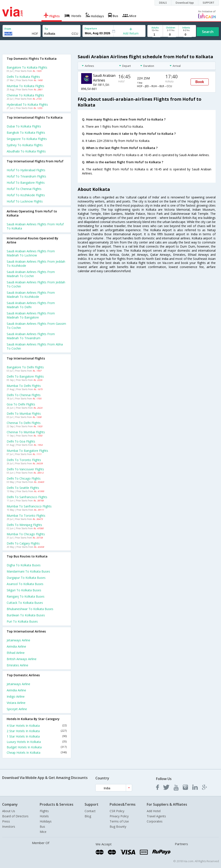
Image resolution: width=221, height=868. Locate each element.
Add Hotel (154, 811)
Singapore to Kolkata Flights (27, 139)
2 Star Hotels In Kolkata (37, 731)
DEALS (163, 3)
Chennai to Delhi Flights (24, 423)
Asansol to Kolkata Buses (25, 584)
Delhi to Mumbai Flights (24, 414)
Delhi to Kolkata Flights (23, 77)
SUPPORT (208, 3)
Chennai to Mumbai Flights (26, 432)
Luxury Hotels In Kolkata (37, 742)
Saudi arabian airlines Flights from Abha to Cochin (35, 346)
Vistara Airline (16, 703)
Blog (88, 816)
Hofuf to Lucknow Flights (25, 201)
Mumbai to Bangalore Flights (27, 451)
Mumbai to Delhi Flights (24, 386)
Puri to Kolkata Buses (22, 621)
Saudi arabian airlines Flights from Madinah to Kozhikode (31, 295)
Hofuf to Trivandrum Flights (26, 176)
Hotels (44, 816)
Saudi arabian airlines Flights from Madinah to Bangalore (31, 315)
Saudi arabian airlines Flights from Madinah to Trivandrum (31, 336)
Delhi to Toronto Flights (24, 460)
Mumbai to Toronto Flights (26, 516)
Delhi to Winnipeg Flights (24, 525)
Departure (91, 28)
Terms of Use (119, 821)
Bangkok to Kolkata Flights (26, 133)
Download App (185, 3)
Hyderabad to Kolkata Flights (27, 104)
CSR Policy (117, 811)
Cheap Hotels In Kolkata (37, 753)
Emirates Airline (17, 665)
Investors (9, 826)
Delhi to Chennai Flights (24, 395)
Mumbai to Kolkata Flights (25, 86)
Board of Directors (15, 816)
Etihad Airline (16, 653)
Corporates (155, 821)
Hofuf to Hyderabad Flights (26, 170)
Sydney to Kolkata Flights (25, 145)
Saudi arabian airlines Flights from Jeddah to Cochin (36, 284)
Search (208, 32)
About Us (9, 811)
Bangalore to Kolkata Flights (27, 67)
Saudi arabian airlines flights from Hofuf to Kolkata (35, 226)
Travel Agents (156, 816)
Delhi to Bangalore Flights (25, 376)
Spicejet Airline (17, 709)
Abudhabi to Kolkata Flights (26, 151)
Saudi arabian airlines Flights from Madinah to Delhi (31, 305)
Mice (43, 832)
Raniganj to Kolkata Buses (26, 596)
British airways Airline (22, 659)
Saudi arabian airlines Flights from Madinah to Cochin (31, 274)
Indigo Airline (16, 696)
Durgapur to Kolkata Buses (26, 578)
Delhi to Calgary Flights (23, 543)
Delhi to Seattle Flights (23, 488)
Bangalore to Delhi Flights (25, 367)
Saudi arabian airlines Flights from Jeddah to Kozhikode (36, 264)
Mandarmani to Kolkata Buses (28, 571)
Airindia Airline (16, 646)
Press (6, 821)
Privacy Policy (119, 816)
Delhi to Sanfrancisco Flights (27, 497)
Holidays (46, 821)
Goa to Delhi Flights (21, 404)
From (8, 29)
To (46, 29)
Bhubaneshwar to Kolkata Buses (30, 609)
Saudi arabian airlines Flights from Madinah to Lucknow (31, 253)
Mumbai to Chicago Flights (26, 534)
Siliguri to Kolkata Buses (24, 590)
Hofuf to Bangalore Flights (26, 183)
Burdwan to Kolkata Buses (26, 615)
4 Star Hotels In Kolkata (37, 726)
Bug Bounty (118, 826)
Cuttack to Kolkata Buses (25, 603)
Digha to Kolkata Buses (24, 565)
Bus (42, 826)
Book (200, 82)
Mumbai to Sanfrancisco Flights (29, 506)
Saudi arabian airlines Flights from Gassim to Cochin (36, 326)
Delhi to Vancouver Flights (25, 469)
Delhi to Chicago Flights (24, 478)
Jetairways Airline (18, 640)
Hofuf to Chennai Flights (24, 189)
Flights (44, 811)
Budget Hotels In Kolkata (37, 747)
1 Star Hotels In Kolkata (37, 736)
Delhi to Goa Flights (21, 441)
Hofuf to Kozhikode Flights (26, 195)
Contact (90, 811)
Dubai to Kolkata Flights (24, 126)
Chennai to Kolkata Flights (25, 95)
